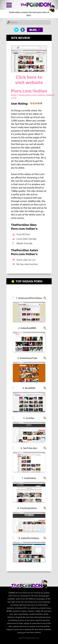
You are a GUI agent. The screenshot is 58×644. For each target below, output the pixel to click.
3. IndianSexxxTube (27, 358)
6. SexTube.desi (29, 448)
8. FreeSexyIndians (27, 508)
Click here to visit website (29, 80)
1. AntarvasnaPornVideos (29, 298)
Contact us (13, 593)
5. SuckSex (29, 418)
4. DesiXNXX (29, 388)
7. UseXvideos (29, 478)
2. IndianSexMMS (27, 328)
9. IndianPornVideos (29, 538)
